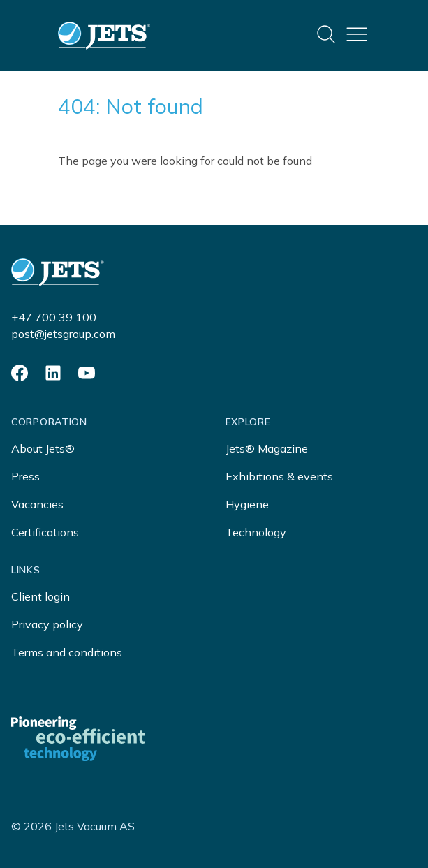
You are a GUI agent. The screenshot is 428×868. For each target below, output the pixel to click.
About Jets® (43, 448)
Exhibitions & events (279, 476)
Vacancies (37, 504)
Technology (256, 532)
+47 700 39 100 (54, 317)
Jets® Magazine (267, 448)
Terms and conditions (67, 652)
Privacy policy (47, 624)
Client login (40, 596)
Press (25, 476)
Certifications (45, 532)
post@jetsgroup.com (63, 334)
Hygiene (247, 504)
